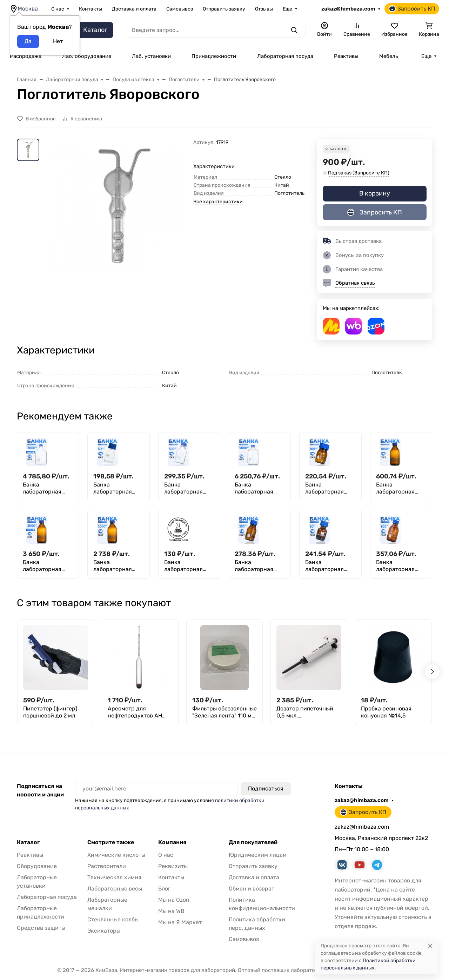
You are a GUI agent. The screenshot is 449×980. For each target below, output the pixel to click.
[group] (118, 223)
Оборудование (37, 866)
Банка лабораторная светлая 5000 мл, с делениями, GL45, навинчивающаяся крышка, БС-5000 (259, 488)
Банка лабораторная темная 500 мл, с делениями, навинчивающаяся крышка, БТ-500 (400, 566)
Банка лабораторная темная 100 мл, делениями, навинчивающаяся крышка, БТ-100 (329, 488)
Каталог (28, 842)
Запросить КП (412, 9)
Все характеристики (218, 202)
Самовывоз (180, 9)
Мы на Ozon (174, 900)
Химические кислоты (116, 855)
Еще (287, 9)
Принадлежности (214, 56)
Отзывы (264, 9)
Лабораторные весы (115, 889)
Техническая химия (114, 877)
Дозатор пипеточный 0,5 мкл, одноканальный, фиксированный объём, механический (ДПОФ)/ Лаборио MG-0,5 (309, 712)
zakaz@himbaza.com (348, 9)
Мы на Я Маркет (180, 922)
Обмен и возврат (252, 889)
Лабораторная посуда (285, 56)
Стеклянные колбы (113, 919)
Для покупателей (253, 842)
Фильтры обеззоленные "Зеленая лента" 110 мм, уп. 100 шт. (224, 712)
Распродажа (26, 56)
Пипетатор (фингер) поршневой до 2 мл (50, 712)
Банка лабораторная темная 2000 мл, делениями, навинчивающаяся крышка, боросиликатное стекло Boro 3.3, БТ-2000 (47, 566)
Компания (172, 842)
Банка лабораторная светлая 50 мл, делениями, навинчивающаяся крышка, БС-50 (118, 488)
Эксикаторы (104, 931)
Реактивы (346, 56)
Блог (164, 889)
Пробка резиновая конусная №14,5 (386, 712)
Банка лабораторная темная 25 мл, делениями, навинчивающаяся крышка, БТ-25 (188, 566)
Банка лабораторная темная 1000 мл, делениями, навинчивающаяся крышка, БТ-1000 (400, 488)
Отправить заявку (224, 9)
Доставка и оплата (134, 9)
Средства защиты (41, 928)
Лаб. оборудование (87, 56)
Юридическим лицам (258, 855)
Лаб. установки (151, 56)
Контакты (91, 9)
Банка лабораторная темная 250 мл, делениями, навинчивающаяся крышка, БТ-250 (259, 566)
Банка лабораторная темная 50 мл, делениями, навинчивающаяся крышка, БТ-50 (329, 566)
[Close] (430, 946)
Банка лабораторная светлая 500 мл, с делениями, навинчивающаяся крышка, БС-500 (189, 488)
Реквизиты (173, 866)
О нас (58, 9)
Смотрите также (111, 842)
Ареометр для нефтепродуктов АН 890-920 (135, 712)
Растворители (107, 866)
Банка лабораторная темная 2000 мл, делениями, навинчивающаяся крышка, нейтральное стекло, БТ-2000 (118, 566)
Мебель (388, 56)
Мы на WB (171, 911)
